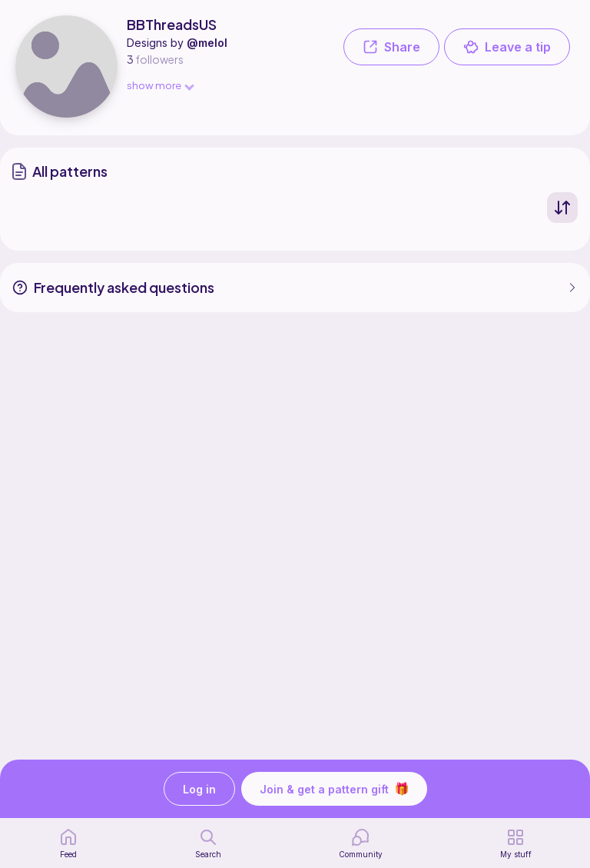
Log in (199, 789)
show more (160, 85)
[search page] (208, 843)
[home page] (68, 843)
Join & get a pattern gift (334, 789)
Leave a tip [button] (507, 47)
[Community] (361, 843)
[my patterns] (516, 843)
